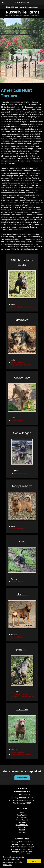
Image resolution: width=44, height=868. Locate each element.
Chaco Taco (22, 378)
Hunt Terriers (22, 817)
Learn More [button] (7, 865)
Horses (22, 830)
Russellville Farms (22, 2)
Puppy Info (22, 822)
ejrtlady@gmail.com (29, 7)
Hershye (22, 594)
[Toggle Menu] (3, 2)
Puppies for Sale (22, 825)
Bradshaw (22, 320)
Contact (22, 832)
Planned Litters (22, 820)
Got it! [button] (34, 861)
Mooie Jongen (22, 433)
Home (22, 813)
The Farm (22, 827)
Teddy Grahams (22, 486)
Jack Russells (22, 815)
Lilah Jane (22, 709)
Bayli (22, 542)
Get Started (22, 778)
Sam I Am (22, 650)
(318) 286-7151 (12, 7)
